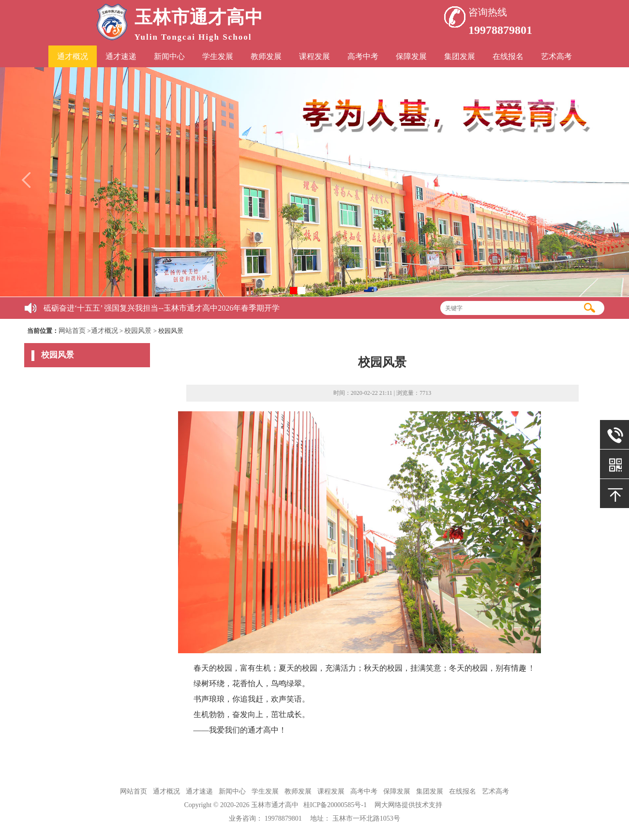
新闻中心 (169, 56)
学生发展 (218, 56)
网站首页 (72, 331)
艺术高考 (556, 56)
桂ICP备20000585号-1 (335, 805)
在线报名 (508, 56)
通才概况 (73, 56)
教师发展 (266, 56)
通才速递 (121, 56)
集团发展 (460, 56)
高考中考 (363, 56)
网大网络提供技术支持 (408, 805)
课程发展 (314, 56)
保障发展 (411, 56)
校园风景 (138, 331)
